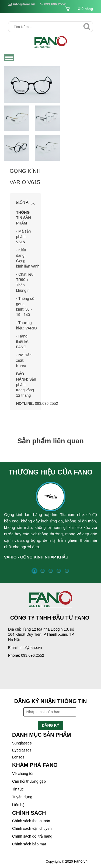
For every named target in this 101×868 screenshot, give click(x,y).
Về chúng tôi (23, 774)
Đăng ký (50, 725)
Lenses (18, 757)
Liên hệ (18, 805)
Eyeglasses (22, 750)
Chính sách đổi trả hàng (32, 836)
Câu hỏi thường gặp (29, 781)
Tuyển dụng (22, 797)
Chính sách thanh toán (31, 821)
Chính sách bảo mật (29, 844)
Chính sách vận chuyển (32, 828)
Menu (9, 58)
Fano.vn (81, 861)
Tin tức (18, 789)
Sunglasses (22, 743)
